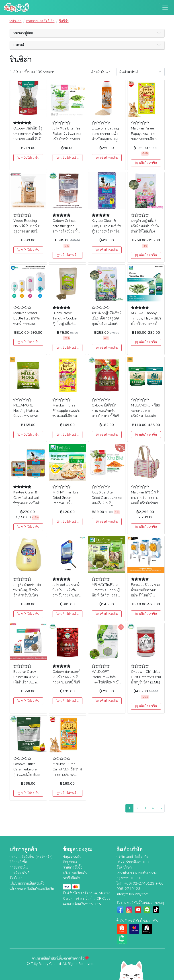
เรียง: (101, 72)
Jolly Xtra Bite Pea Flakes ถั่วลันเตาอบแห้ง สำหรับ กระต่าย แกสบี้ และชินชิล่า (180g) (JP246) (67, 139)
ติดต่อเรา (16, 878)
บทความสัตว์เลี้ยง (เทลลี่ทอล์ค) (31, 857)
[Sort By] (141, 72)
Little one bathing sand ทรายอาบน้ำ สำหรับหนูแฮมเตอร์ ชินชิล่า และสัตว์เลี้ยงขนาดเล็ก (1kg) (106, 139)
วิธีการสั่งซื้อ (18, 862)
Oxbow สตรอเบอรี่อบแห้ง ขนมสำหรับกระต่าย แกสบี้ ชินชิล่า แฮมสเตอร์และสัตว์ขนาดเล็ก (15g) (67, 682)
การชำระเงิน (19, 867)
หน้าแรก (16, 21)
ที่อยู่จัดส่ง (70, 862)
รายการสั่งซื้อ (73, 867)
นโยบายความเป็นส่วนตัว (27, 883)
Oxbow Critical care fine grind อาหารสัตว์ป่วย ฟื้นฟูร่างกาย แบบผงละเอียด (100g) (67, 231)
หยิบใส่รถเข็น (28, 158)
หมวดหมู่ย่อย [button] (23, 33)
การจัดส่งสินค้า (20, 873)
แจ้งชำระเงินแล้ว (75, 873)
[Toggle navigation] (165, 8)
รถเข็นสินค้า (72, 878)
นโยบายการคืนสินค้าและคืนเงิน (32, 889)
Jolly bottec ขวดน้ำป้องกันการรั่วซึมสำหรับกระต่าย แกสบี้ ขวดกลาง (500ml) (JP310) (67, 595)
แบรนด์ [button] (19, 45)
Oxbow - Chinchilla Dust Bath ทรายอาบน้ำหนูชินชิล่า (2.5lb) (146, 677)
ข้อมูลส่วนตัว (72, 857)
